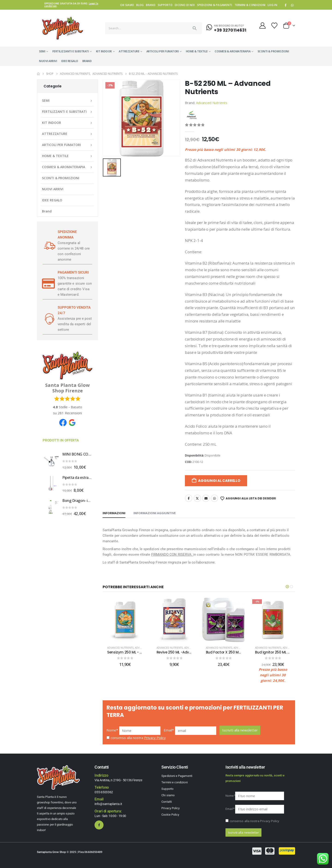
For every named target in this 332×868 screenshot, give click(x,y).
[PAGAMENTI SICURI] (48, 283)
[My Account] (262, 25)
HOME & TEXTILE (197, 51)
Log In (272, 5)
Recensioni (70, 413)
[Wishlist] (274, 26)
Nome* (112, 730)
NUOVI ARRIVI (48, 61)
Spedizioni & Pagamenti (215, 5)
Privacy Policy (155, 738)
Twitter (197, 498)
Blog (140, 5)
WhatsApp (292, 5)
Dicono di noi (185, 5)
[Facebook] (286, 5)
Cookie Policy (170, 815)
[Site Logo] (63, 28)
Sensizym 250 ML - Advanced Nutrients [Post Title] (141, 652)
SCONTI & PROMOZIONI (273, 51)
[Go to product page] (51, 460)
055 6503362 (104, 792)
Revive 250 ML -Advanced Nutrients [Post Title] (187, 652)
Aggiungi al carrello (219, 481)
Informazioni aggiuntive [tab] (155, 513)
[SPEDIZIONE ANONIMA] (48, 246)
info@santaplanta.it (108, 804)
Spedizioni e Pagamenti (177, 776)
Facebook (189, 498)
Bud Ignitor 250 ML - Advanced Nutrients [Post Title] (290, 652)
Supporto (165, 5)
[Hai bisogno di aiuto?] (226, 27)
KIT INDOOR (104, 51)
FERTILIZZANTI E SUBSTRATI (71, 51)
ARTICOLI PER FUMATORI (163, 51)
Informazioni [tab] (114, 513)
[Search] (195, 28)
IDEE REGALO (70, 61)
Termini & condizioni (250, 5)
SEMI (42, 51)
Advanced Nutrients (212, 103)
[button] (287, 587)
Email (206, 498)
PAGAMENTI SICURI (73, 272)
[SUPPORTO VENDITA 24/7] (48, 319)
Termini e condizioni (174, 782)
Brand (151, 5)
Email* (169, 730)
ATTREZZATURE (129, 51)
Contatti (167, 802)
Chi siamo (127, 5)
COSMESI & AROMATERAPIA (233, 51)
